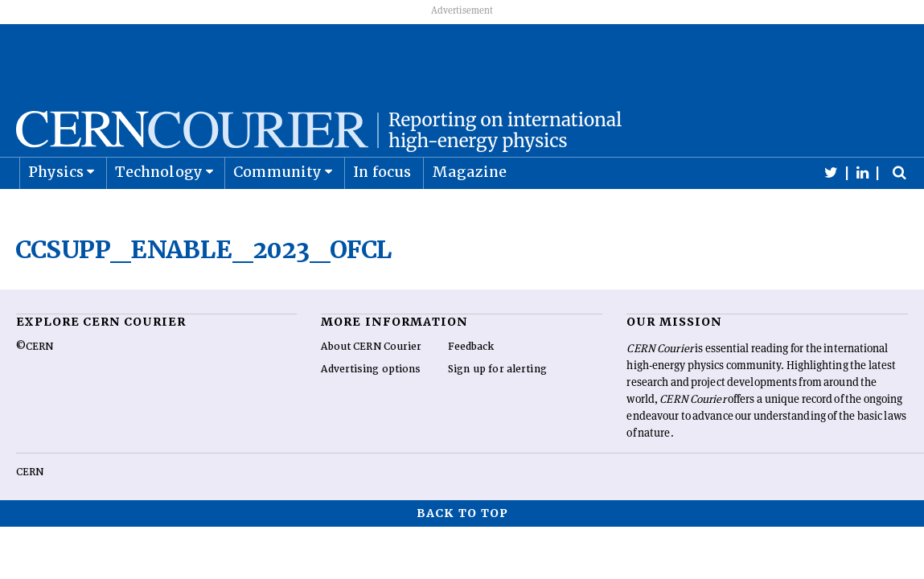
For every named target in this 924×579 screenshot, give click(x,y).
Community (277, 212)
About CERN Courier (371, 387)
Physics (56, 212)
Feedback (471, 387)
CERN (30, 512)
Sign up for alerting (497, 409)
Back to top (462, 553)
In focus (382, 212)
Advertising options (371, 409)
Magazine (470, 212)
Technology (159, 212)
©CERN (35, 387)
